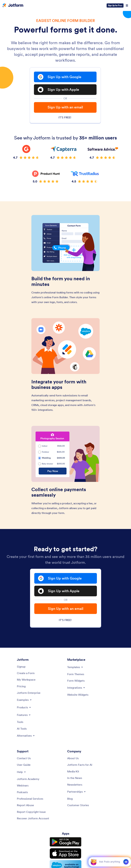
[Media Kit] (73, 771)
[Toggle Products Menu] (24, 707)
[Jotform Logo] (13, 5)
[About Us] (73, 758)
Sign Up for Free (115, 5)
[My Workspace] (26, 680)
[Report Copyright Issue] (31, 812)
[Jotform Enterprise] (29, 693)
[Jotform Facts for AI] (80, 765)
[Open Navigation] (127, 5)
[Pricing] (21, 686)
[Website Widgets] (78, 695)
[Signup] (21, 667)
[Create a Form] (26, 673)
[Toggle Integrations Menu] (76, 688)
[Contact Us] (24, 758)
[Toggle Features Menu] (24, 715)
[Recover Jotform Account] (33, 818)
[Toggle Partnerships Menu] (77, 792)
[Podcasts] (22, 792)
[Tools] (20, 722)
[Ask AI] (109, 862)
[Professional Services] (30, 799)
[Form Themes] (76, 674)
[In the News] (75, 778)
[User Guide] (24, 765)
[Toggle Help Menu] (22, 772)
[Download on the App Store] (65, 853)
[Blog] (70, 799)
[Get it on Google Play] (65, 842)
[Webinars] (23, 785)
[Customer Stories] (78, 805)
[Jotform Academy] (28, 779)
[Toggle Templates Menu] (75, 667)
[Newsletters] (75, 785)
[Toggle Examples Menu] (24, 700)
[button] (94, 862)
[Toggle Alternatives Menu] (26, 736)
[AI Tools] (22, 729)
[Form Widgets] (76, 681)
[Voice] (126, 862)
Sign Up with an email (65, 107)
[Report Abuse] (25, 805)
